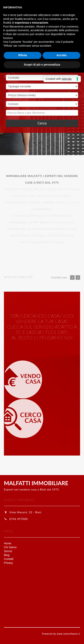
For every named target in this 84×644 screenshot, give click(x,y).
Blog (7, 555)
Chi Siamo (10, 547)
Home (8, 543)
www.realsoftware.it (68, 634)
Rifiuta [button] (23, 55)
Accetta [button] (62, 55)
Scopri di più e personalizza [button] (42, 65)
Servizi (8, 551)
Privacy (8, 563)
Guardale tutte (59, 278)
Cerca (42, 123)
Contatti (9, 559)
